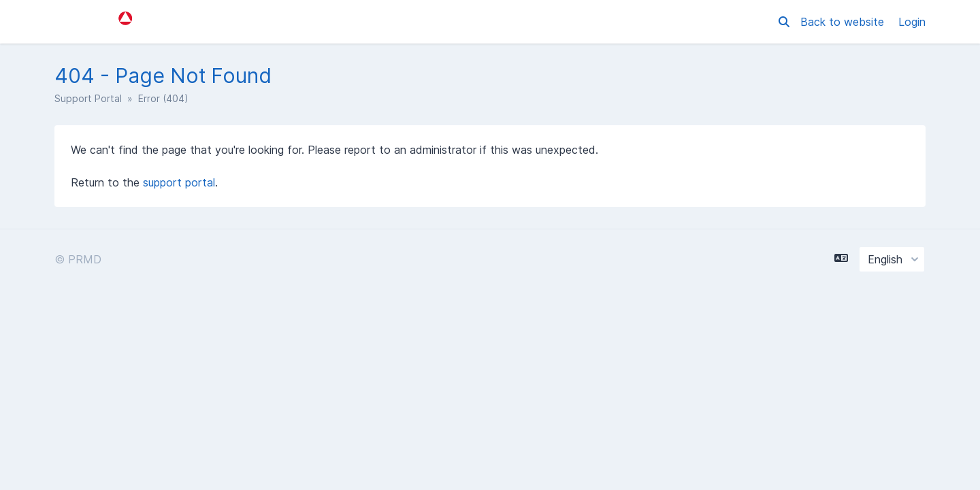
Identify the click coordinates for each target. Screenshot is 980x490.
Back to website (844, 22)
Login (912, 22)
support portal (179, 182)
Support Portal (88, 98)
